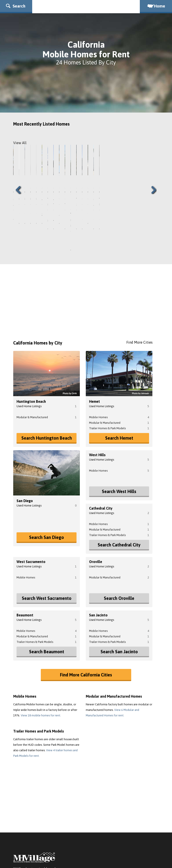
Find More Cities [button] (139, 288)
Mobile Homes (98, 362)
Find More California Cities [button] (86, 620)
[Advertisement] (86, 249)
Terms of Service (39, 827)
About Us (19, 827)
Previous (20, 162)
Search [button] (16, 6)
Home (156, 6)
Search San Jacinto (119, 597)
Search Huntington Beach (47, 383)
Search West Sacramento (47, 543)
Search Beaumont (47, 597)
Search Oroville (119, 543)
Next (152, 162)
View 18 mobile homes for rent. (41, 661)
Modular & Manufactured (32, 362)
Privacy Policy (63, 827)
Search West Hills (119, 437)
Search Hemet (119, 383)
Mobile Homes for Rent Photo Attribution (135, 860)
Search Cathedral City (119, 490)
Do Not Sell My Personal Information (99, 827)
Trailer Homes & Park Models (107, 374)
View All (20, 143)
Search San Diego (47, 483)
